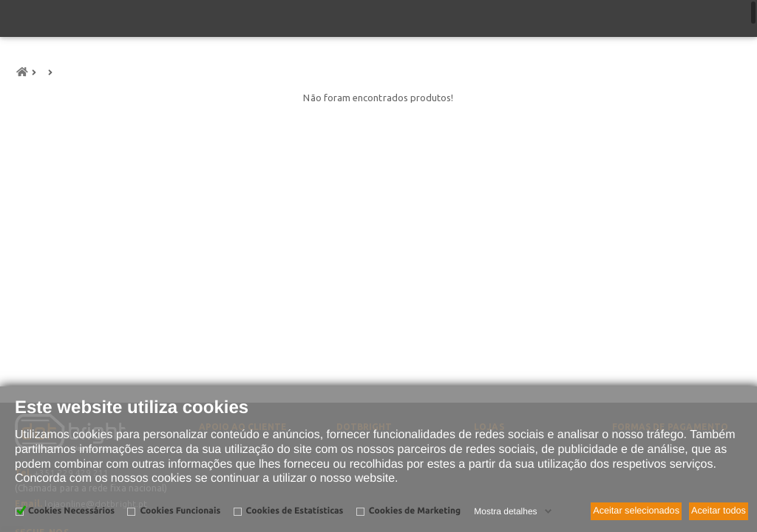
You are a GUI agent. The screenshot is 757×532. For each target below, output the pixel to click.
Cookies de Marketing (415, 511)
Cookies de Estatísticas (295, 511)
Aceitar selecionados (636, 511)
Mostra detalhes (505, 511)
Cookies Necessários (71, 511)
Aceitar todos (719, 511)
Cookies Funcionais (180, 511)
